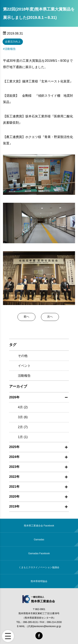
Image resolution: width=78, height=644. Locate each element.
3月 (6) (23, 417)
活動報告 (10, 49)
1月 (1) (23, 437)
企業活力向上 (13, 42)
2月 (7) (23, 427)
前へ (26, 317)
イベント (24, 366)
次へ (50, 317)
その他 (23, 356)
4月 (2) (23, 407)
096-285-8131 (31, 622)
